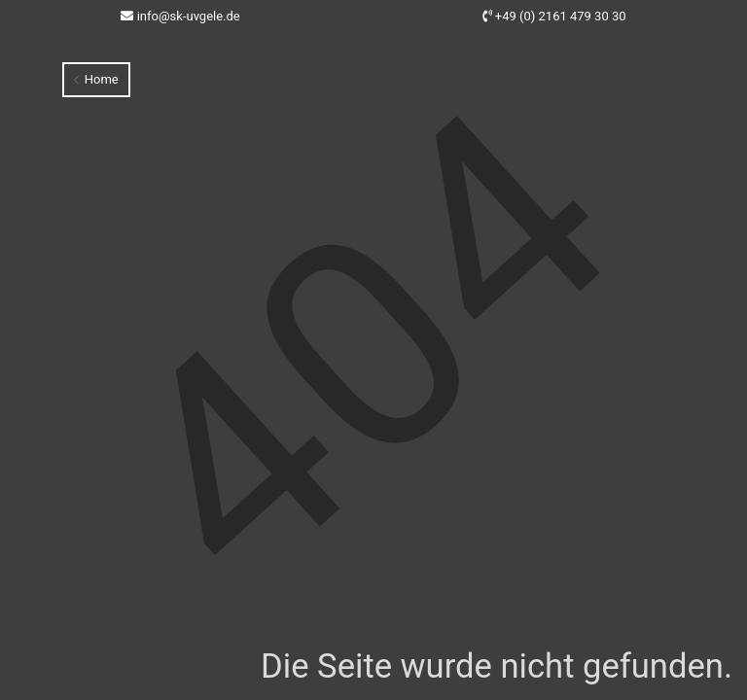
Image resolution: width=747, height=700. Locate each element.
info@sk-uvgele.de (189, 16)
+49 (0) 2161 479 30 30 (561, 16)
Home (96, 79)
